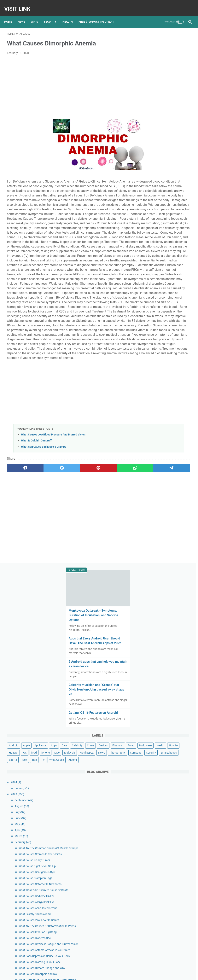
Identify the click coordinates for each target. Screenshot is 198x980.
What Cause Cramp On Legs (172, 410)
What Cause (181, 268)
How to (180, 232)
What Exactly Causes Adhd (171, 458)
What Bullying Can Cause (170, 570)
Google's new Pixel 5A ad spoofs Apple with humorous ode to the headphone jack (167, 929)
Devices (150, 225)
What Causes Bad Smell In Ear (173, 436)
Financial (165, 225)
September (161, 315)
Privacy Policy (105, 974)
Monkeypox (178, 246)
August (159, 321)
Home (11, 15)
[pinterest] (68, 552)
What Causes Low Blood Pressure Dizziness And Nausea (170, 693)
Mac (148, 246)
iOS (161, 239)
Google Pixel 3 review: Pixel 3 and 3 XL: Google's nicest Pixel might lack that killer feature (169, 914)
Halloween (152, 232)
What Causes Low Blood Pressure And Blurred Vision (53, 519)
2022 (155, 789)
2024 (153, 297)
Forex (178, 225)
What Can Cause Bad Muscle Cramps (44, 531)
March (158, 351)
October (159, 795)
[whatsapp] (93, 552)
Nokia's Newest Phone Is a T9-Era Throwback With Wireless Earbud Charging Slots (169, 945)
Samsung (183, 254)
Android (150, 211)
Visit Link (20, 5)
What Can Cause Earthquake (172, 616)
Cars (159, 218)
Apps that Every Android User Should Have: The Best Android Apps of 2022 (167, 99)
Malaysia (161, 246)
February (160, 357)
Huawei (150, 239)
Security (53, 15)
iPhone (182, 239)
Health (70, 15)
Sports (185, 261)
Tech (148, 268)
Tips (158, 268)
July (157, 327)
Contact (90, 974)
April (157, 345)
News (24, 15)
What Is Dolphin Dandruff (36, 525)
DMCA (118, 974)
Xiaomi (150, 275)
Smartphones (168, 261)
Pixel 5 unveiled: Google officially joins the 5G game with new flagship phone (166, 898)
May (157, 339)
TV (167, 268)
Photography (165, 254)
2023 (154, 309)
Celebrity (172, 218)
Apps (37, 15)
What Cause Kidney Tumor (171, 383)
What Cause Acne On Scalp (171, 653)
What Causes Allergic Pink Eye (173, 442)
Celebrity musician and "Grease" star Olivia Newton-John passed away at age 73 (166, 150)
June (157, 333)
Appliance (177, 211)
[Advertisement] (68, 83)
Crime (185, 218)
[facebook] (19, 552)
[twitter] (44, 552)
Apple (163, 211)
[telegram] (117, 552)
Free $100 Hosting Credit (99, 15)
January (158, 303)
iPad (171, 239)
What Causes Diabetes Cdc (171, 494)
